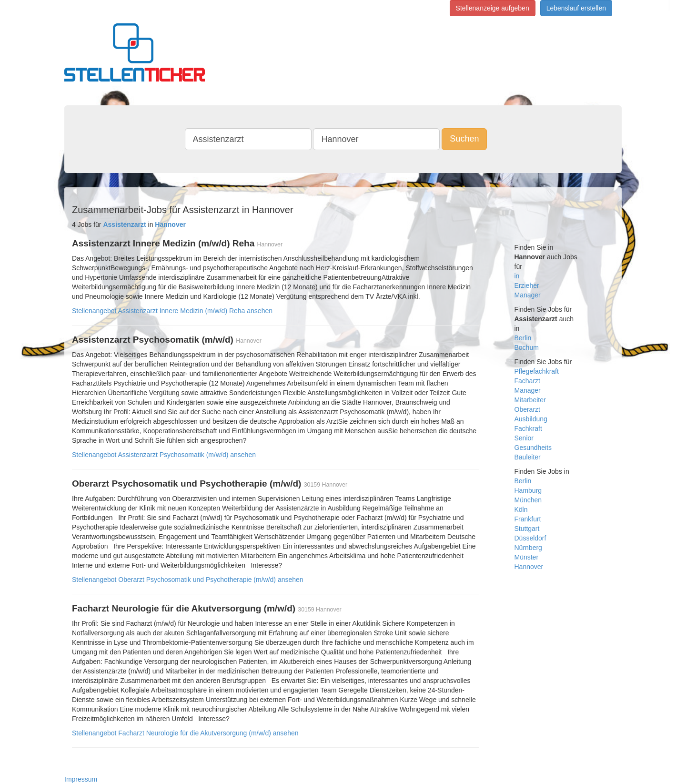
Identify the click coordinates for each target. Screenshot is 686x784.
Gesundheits (533, 448)
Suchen (464, 139)
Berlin (523, 338)
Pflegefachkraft (537, 371)
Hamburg (528, 490)
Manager (528, 295)
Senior (524, 438)
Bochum (527, 347)
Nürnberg (528, 548)
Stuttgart (527, 529)
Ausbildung (531, 419)
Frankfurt (528, 519)
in (517, 276)
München (528, 500)
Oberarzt (527, 409)
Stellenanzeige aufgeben (493, 8)
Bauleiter (528, 457)
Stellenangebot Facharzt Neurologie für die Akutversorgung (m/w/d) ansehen (185, 733)
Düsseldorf (530, 538)
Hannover (529, 567)
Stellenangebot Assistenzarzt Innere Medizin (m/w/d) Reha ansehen (172, 311)
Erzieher (527, 285)
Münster (527, 557)
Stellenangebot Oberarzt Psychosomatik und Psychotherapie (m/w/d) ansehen (188, 580)
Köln (521, 509)
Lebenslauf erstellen (576, 8)
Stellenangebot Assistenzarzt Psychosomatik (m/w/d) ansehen (164, 455)
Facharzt (527, 381)
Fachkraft (528, 428)
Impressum (81, 779)
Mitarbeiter (530, 400)
